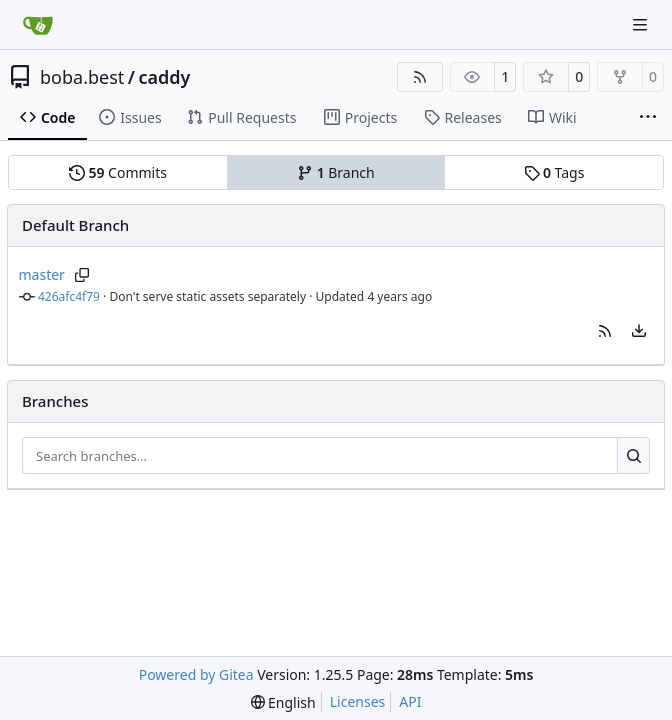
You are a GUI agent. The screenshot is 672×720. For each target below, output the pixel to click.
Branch (336, 172)
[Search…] (633, 456)
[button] (605, 331)
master (42, 274)
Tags (554, 172)
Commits (118, 172)
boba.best (82, 77)
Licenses (358, 701)
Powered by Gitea (196, 674)
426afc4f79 (69, 296)
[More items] (648, 118)
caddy (164, 77)
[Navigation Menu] (642, 24)
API (410, 701)
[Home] (38, 25)
